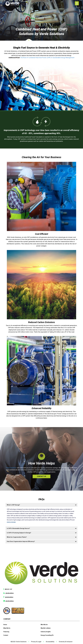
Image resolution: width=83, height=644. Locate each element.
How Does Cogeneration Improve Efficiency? (21, 541)
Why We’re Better (46, 628)
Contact (6, 635)
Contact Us (41, 476)
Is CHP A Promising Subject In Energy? (19, 533)
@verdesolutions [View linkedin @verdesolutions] (10, 593)
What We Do (7, 628)
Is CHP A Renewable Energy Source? (18, 528)
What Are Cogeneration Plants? (17, 537)
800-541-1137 (8, 589)
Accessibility (50, 642)
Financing (6, 632)
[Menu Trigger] (77, 3)
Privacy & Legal (36, 642)
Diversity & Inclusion (66, 642)
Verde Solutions (11, 468)
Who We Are (44, 625)
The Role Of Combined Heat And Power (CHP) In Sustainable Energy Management (47, 58)
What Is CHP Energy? (13, 505)
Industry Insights (46, 632)
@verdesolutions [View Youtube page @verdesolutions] (10, 601)
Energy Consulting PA (47, 635)
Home (5, 625)
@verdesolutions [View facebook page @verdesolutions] (9, 597)
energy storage (11, 522)
